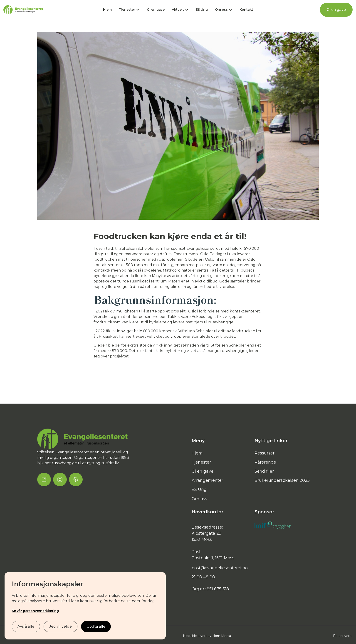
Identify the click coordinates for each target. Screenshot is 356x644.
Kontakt (246, 10)
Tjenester (201, 462)
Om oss (199, 499)
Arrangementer (207, 480)
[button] (129, 10)
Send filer (264, 471)
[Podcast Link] (76, 479)
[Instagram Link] (60, 479)
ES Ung (202, 10)
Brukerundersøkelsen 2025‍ (282, 480)
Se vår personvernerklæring (35, 611)
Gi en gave (156, 10)
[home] (23, 10)
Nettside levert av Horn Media (207, 636)
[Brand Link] (83, 439)
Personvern (342, 636)
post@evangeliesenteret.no (220, 568)
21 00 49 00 (203, 577)
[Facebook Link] (44, 479)
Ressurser (265, 453)
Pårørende (265, 462)
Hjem (107, 10)
